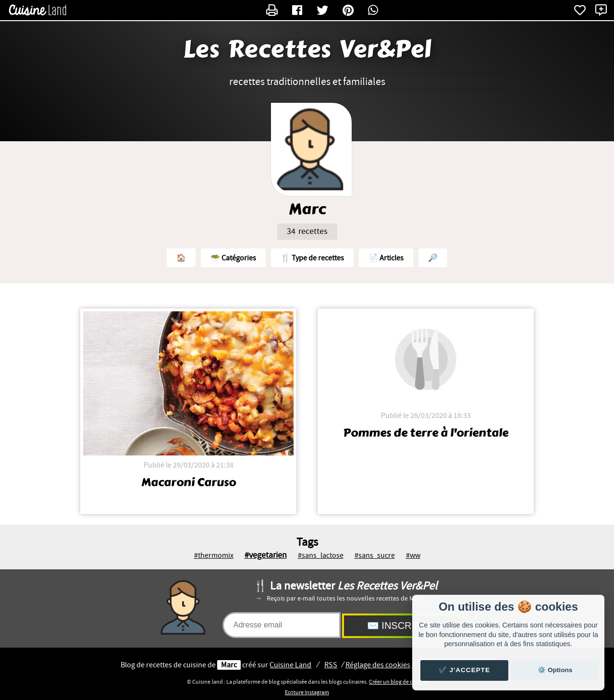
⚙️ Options (555, 670)
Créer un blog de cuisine (398, 682)
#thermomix (214, 555)
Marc (229, 665)
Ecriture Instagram (307, 692)
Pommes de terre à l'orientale (426, 433)
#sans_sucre (375, 555)
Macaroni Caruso (189, 482)
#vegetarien (266, 555)
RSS (331, 665)
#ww (413, 555)
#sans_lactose (321, 555)
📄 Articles (386, 258)
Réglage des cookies (378, 665)
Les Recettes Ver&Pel (307, 49)
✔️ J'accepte (465, 670)
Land (290, 665)
